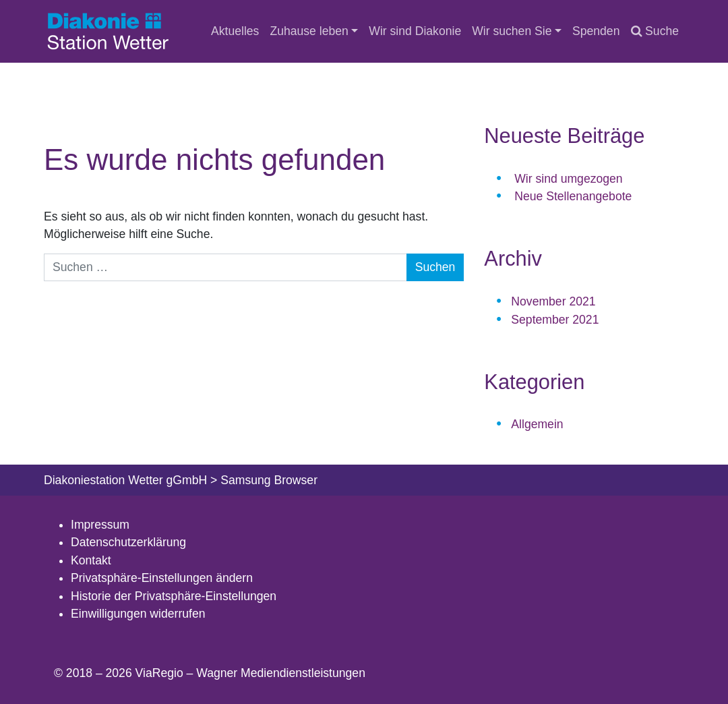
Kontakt (91, 560)
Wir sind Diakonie (415, 31)
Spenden (596, 31)
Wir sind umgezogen (568, 179)
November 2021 (553, 301)
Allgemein (537, 424)
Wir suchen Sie (512, 31)
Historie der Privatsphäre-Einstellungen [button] (174, 596)
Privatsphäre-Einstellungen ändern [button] (162, 578)
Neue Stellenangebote (573, 196)
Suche (655, 31)
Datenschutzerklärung (128, 542)
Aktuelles (235, 31)
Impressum (100, 525)
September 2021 (555, 320)
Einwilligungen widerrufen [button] (138, 614)
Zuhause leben (309, 31)
